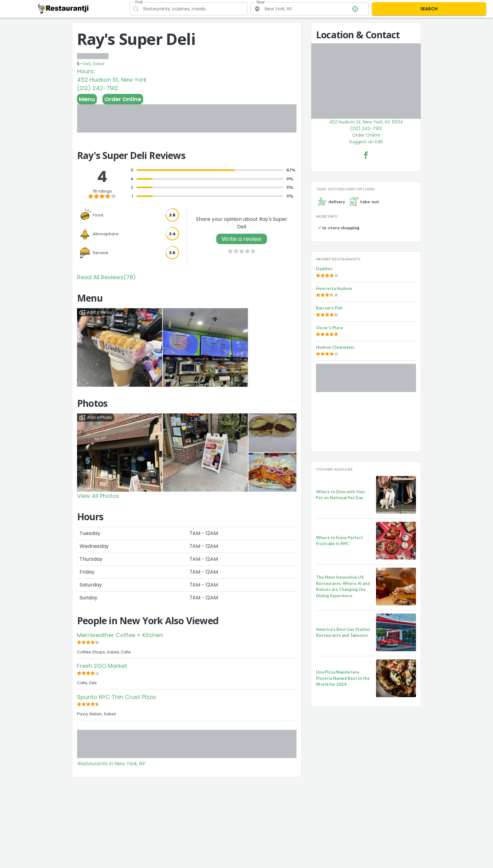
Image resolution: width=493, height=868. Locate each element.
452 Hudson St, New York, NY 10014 (366, 122)
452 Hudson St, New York (112, 80)
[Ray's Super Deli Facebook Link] (366, 155)
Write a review (242, 239)
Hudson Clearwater (335, 347)
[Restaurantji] (63, 8)
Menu (87, 99)
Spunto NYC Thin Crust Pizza (116, 697)
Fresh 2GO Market (102, 666)
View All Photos (98, 496)
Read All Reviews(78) (106, 277)
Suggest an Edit (366, 142)
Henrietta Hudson (334, 288)
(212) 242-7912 (98, 88)
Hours (85, 71)
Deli (87, 64)
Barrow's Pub (329, 308)
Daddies (324, 269)
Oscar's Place (330, 328)
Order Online (123, 99)
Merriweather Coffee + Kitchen (120, 635)
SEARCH (429, 9)
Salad (98, 64)
